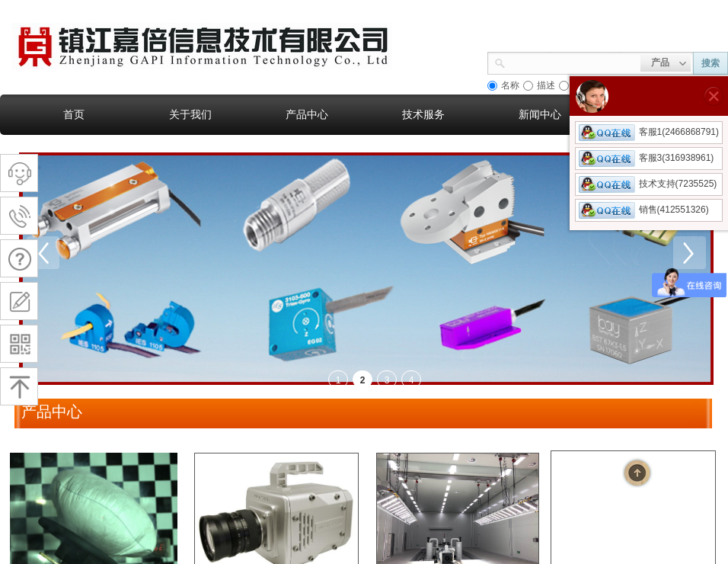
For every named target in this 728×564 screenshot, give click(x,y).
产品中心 (307, 114)
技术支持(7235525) (648, 184)
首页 (74, 114)
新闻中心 (540, 114)
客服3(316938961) (647, 158)
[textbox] (573, 62)
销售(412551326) (644, 210)
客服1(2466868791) (649, 132)
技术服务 (423, 114)
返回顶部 (637, 473)
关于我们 (190, 114)
